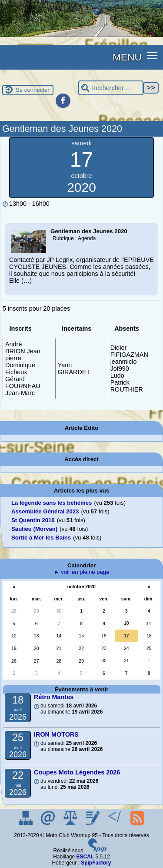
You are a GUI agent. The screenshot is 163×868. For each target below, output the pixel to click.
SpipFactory (96, 863)
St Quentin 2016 (33, 520)
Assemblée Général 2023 (45, 511)
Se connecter (33, 90)
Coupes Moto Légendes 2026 (77, 772)
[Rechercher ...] (111, 88)
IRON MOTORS (56, 734)
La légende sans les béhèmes (52, 503)
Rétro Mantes (54, 697)
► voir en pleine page (81, 572)
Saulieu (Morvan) (34, 529)
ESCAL (85, 857)
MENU (127, 57)
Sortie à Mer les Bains (41, 538)
